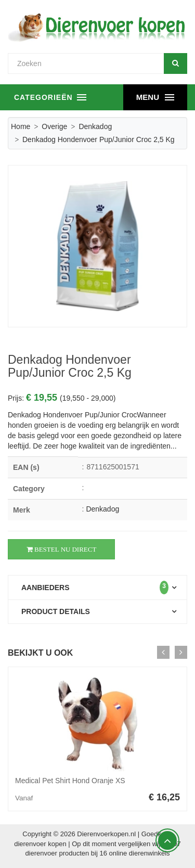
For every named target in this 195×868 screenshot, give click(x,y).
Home (21, 126)
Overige (54, 126)
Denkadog (95, 126)
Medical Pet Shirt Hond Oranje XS (70, 781)
